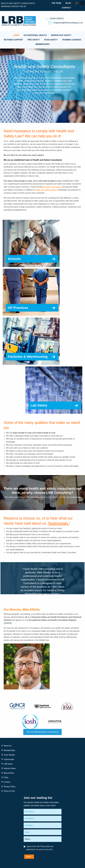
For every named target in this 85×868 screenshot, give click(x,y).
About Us (8, 746)
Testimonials (58, 523)
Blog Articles (9, 773)
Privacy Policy (10, 787)
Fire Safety (34, 40)
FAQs (6, 777)
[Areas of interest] (43, 839)
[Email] (43, 832)
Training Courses (72, 40)
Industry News (10, 768)
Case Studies (9, 755)
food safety (56, 187)
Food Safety (51, 40)
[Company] (43, 825)
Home (16, 35)
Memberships (42, 44)
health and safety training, (46, 190)
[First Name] (43, 812)
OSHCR (8, 623)
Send (28, 857)
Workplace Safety (61, 35)
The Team (56, 3)
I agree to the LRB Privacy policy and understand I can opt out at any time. (40, 848)
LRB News (8, 764)
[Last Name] (43, 819)
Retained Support (13, 40)
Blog (68, 3)
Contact (66, 8)
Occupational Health (35, 35)
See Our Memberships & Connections (42, 732)
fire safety (46, 187)
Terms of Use (9, 791)
